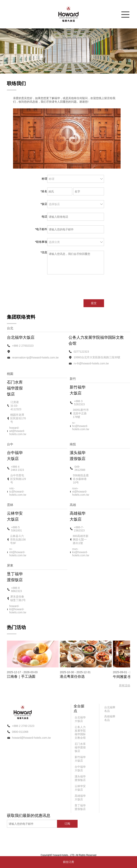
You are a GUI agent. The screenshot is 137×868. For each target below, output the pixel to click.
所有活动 (125, 685)
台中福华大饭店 (80, 769)
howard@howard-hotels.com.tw (31, 738)
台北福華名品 (110, 709)
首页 (113, 69)
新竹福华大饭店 (80, 759)
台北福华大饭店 (80, 719)
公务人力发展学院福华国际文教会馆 (80, 732)
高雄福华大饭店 (80, 798)
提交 (94, 303)
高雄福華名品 (110, 718)
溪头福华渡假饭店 (80, 778)
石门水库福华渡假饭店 (80, 747)
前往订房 (68, 862)
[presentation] (78, 287)
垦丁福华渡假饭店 (80, 807)
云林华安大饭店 (80, 788)
